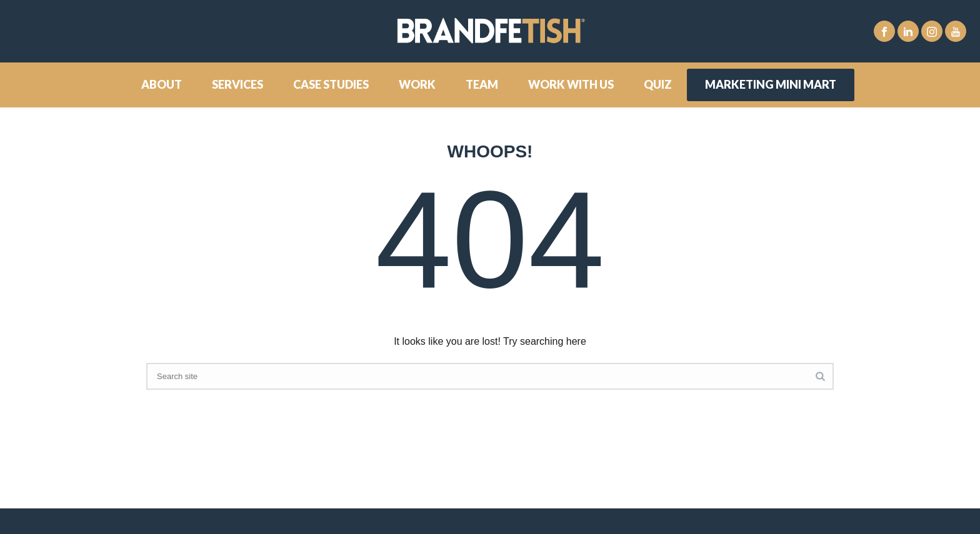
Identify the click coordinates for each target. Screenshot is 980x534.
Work (417, 84)
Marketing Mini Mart (771, 84)
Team (482, 84)
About (162, 84)
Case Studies (331, 84)
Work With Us (571, 84)
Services (237, 84)
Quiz (658, 84)
